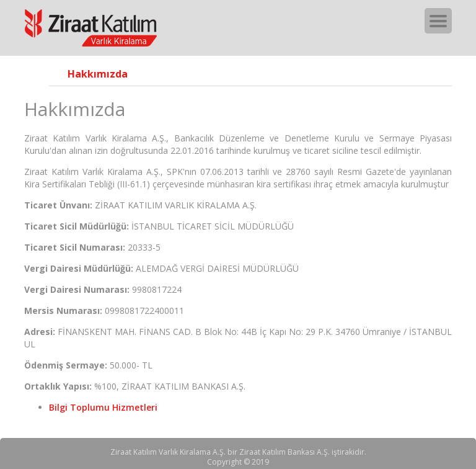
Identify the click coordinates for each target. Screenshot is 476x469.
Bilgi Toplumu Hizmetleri (103, 407)
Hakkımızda (98, 74)
